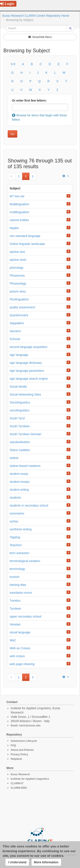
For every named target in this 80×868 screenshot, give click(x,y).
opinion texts (18, 260)
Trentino (15, 601)
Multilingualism (19, 204)
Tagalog (15, 537)
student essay (19, 474)
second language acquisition (28, 347)
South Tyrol (17, 418)
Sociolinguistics (20, 402)
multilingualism (19, 212)
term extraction (20, 553)
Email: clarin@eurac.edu (26, 726)
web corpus (17, 656)
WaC (13, 640)
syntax (14, 521)
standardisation (20, 442)
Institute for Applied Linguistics (30, 779)
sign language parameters (27, 371)
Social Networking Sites (25, 394)
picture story (18, 291)
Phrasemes (17, 276)
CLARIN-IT (17, 783)
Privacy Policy (19, 754)
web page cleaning (22, 664)
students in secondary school (29, 505)
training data (18, 585)
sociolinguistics (20, 410)
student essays (20, 482)
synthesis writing (21, 529)
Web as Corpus (20, 648)
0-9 (13, 64)
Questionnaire (19, 315)
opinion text (17, 252)
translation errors (21, 593)
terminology (17, 569)
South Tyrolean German (25, 434)
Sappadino (17, 323)
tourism (15, 577)
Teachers (16, 545)
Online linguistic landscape (27, 244)
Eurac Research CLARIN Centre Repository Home (36, 16)
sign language (19, 355)
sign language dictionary (26, 363)
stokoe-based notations (25, 466)
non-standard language (25, 236)
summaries (17, 513)
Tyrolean (15, 609)
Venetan (15, 624)
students (15, 498)
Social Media (18, 387)
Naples (14, 228)
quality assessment (22, 307)
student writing (19, 490)
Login (7, 4)
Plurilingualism (19, 299)
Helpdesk (16, 759)
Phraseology (18, 283)
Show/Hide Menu (40, 37)
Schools (15, 339)
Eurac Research (20, 774)
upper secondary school (25, 616)
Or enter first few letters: (29, 100)
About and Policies (22, 750)
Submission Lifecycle (24, 741)
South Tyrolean (20, 426)
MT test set (17, 196)
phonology (17, 268)
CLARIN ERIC (19, 788)
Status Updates (20, 450)
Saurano (15, 331)
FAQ (13, 745)
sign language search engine (29, 379)
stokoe (14, 458)
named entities (19, 220)
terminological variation (25, 561)
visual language (20, 632)
